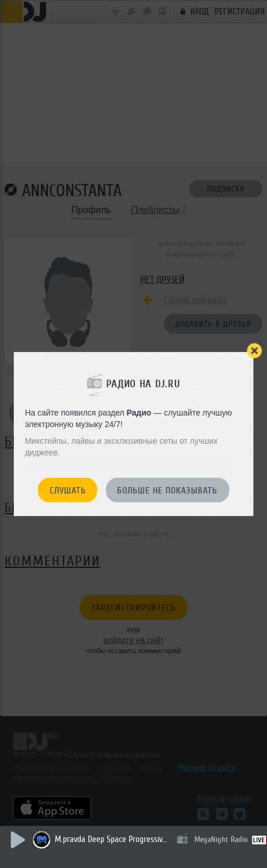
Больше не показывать (167, 491)
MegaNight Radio (221, 839)
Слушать (68, 491)
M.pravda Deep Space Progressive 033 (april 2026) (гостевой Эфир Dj (112, 839)
